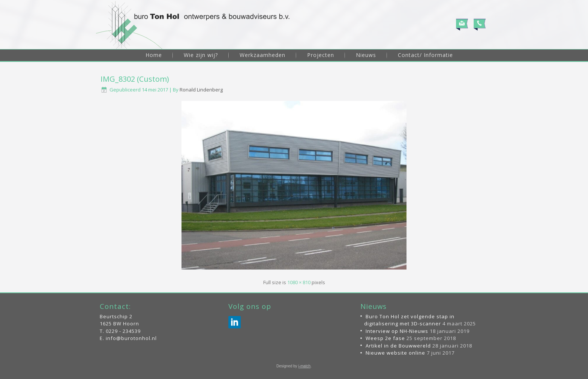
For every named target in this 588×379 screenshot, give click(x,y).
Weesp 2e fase (385, 338)
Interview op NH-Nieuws (397, 331)
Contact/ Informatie (425, 55)
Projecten (321, 55)
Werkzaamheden (262, 55)
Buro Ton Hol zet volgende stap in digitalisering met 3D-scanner (409, 320)
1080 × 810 (299, 282)
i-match (304, 366)
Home (154, 55)
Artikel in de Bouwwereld (398, 346)
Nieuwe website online (395, 353)
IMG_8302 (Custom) (135, 79)
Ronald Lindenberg (201, 90)
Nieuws (366, 55)
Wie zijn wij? (201, 55)
